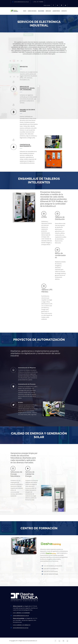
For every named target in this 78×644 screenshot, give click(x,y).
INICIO (25, 11)
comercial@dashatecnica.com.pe (21, 2)
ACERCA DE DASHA (32, 11)
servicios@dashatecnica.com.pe (21, 628)
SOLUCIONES (41, 11)
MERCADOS (48, 11)
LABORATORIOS (56, 11)
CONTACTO (64, 11)
